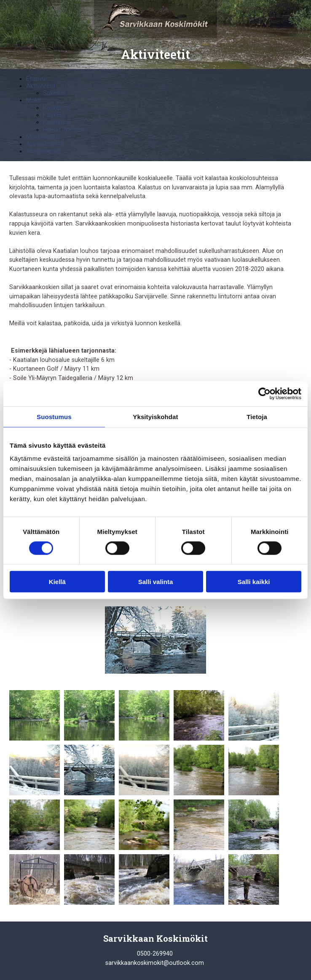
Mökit (34, 100)
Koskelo (54, 115)
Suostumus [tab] (54, 416)
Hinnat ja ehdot (64, 130)
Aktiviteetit (41, 86)
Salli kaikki (254, 582)
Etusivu (36, 79)
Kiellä (57, 582)
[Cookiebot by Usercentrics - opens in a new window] (264, 393)
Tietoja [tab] (257, 416)
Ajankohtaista (45, 144)
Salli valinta (156, 582)
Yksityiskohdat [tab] (155, 416)
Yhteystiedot (43, 151)
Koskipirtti (56, 108)
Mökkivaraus (43, 137)
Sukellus (54, 93)
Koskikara (56, 122)
